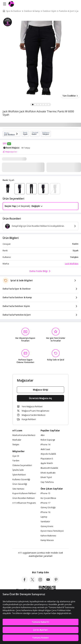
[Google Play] (30, 563)
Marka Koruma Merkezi (24, 435)
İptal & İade (18, 470)
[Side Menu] (5, 4)
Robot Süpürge (48, 440)
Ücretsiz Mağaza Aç (40, 398)
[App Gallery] (49, 563)
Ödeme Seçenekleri (22, 465)
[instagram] (40, 582)
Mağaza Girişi (41, 390)
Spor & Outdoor (14, 11)
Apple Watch (47, 463)
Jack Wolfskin (72, 264)
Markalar (17, 440)
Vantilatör (45, 522)
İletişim (16, 445)
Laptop (44, 517)
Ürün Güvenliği (20, 484)
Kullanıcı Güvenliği (21, 480)
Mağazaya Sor (10, 152)
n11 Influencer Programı (24, 503)
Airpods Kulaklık (48, 454)
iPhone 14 (45, 445)
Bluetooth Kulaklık (49, 468)
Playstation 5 (47, 459)
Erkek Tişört (46, 477)
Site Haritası (18, 489)
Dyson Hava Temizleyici (52, 531)
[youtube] (48, 582)
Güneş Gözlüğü (48, 508)
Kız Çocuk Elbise (48, 498)
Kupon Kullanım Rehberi (24, 493)
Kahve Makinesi (48, 536)
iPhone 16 (45, 512)
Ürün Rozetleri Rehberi (24, 498)
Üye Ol (16, 456)
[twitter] (32, 582)
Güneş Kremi (47, 526)
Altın (43, 435)
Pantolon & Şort (66, 11)
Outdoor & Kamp (32, 11)
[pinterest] (56, 582)
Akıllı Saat (45, 449)
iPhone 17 (45, 503)
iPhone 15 (45, 493)
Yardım (16, 461)
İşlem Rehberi (19, 475)
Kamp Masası (47, 540)
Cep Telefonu (47, 482)
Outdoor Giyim (49, 11)
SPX (5, 144)
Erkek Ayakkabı (48, 473)
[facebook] (25, 582)
